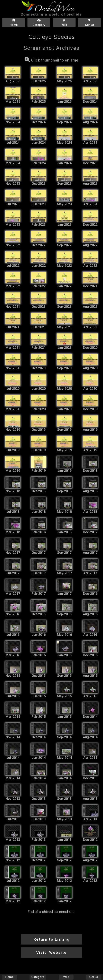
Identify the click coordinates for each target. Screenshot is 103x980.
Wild (66, 977)
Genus (94, 977)
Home (9, 977)
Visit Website (51, 952)
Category (38, 977)
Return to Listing (52, 939)
